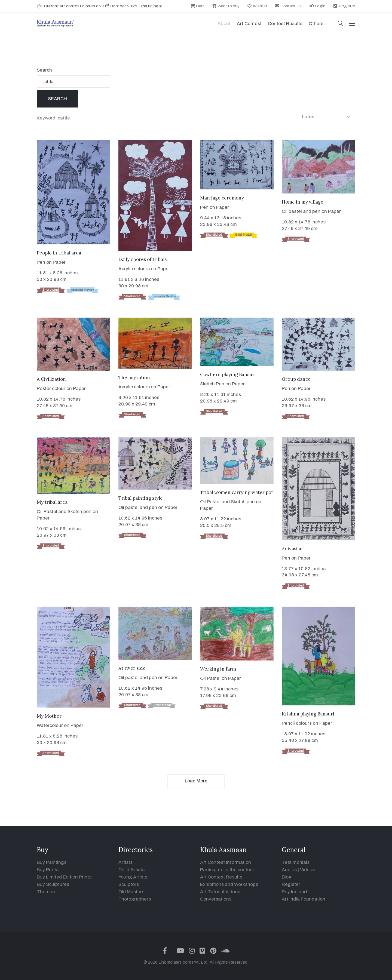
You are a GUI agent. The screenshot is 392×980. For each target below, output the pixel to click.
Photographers (135, 899)
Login (317, 6)
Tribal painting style (141, 498)
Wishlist (257, 6)
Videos (307, 870)
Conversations (216, 899)
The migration (134, 377)
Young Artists (133, 877)
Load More (196, 781)
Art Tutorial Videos (220, 892)
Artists (125, 862)
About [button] (224, 24)
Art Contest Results (221, 877)
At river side (132, 668)
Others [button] (316, 24)
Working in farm (218, 669)
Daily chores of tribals (143, 259)
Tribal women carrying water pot (237, 492)
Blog (287, 877)
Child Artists (131, 870)
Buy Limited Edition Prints (64, 877)
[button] (341, 24)
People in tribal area (59, 253)
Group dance (296, 379)
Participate (152, 6)
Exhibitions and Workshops (229, 884)
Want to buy (226, 6)
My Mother (49, 716)
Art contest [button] (249, 24)
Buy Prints (48, 870)
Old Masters (131, 892)
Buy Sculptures (53, 884)
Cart (197, 6)
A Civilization (51, 379)
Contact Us (288, 6)
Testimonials (296, 862)
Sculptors (129, 884)
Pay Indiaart (295, 892)
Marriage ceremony (222, 198)
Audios (289, 870)
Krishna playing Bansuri (308, 714)
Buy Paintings (52, 862)
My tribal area (52, 502)
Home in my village (303, 202)
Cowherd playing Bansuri (228, 374)
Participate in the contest (227, 870)
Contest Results (285, 24)
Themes (46, 892)
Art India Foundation (304, 899)
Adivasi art (293, 549)
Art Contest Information (226, 862)
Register (344, 6)
